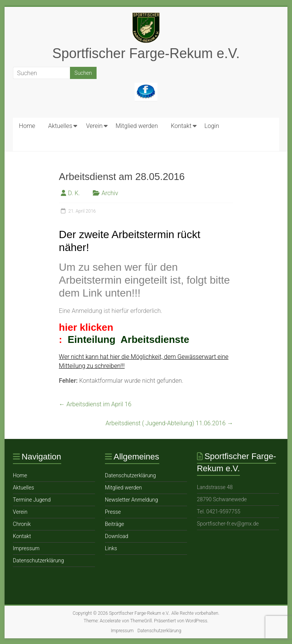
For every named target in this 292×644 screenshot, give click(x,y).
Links (111, 548)
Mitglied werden (137, 126)
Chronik (22, 524)
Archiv (110, 193)
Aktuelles (60, 126)
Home (27, 126)
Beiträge (114, 524)
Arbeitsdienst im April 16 (95, 404)
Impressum (26, 548)
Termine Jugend (32, 500)
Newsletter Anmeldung (132, 500)
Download (117, 536)
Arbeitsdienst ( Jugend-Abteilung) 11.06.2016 (169, 423)
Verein (94, 126)
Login (212, 126)
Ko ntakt (181, 126)
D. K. (74, 193)
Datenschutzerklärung (38, 560)
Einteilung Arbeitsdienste (129, 339)
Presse (113, 512)
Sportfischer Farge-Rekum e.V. (146, 53)
